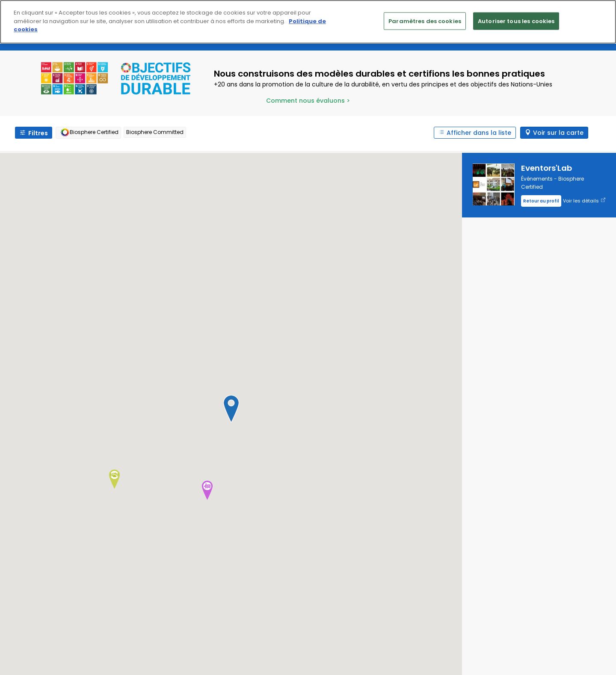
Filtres (38, 133)
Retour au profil (541, 201)
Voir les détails (584, 201)
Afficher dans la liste (479, 133)
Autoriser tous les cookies (516, 21)
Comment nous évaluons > (308, 101)
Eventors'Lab (546, 168)
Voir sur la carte (558, 133)
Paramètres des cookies (425, 21)
